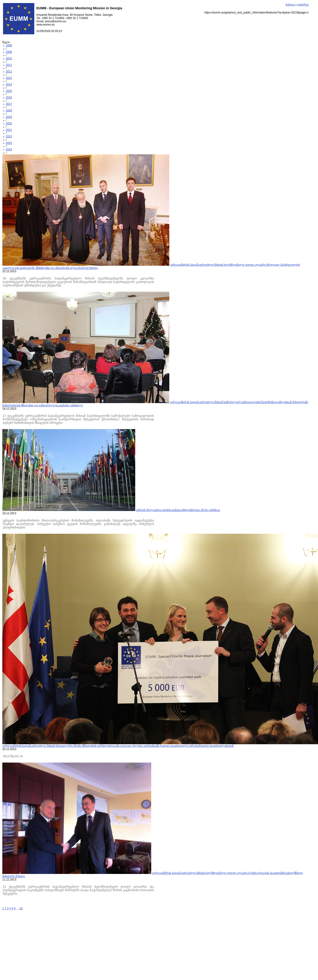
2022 (9, 136)
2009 (9, 52)
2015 (9, 91)
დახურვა (303, 5)
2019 (9, 117)
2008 (9, 45)
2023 (9, 143)
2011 (9, 65)
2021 (9, 130)
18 (21, 909)
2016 (9, 97)
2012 (9, 71)
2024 (9, 149)
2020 (9, 123)
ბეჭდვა (290, 5)
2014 (9, 84)
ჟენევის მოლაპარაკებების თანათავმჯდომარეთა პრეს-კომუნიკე (178, 510)
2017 (9, 104)
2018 (9, 110)
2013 (9, 78)
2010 (9, 58)
